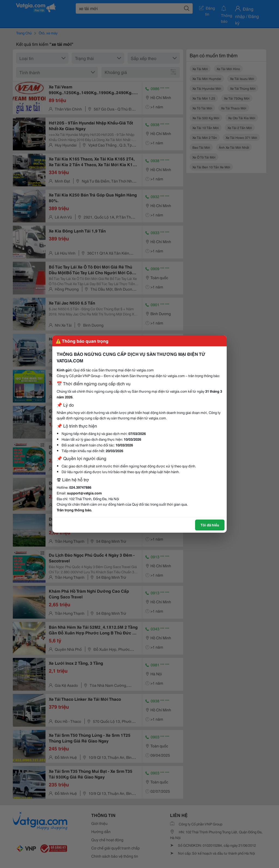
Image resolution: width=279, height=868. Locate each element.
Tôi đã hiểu (210, 525)
